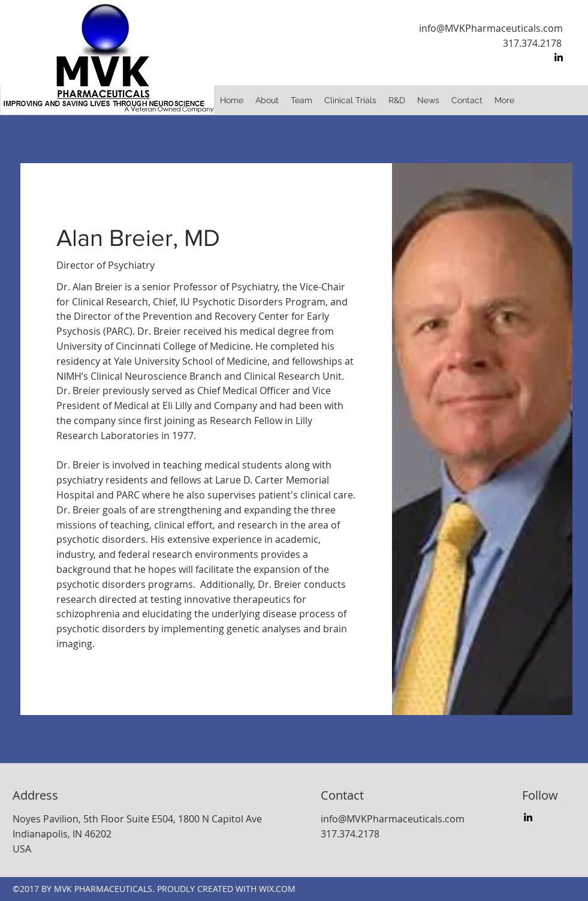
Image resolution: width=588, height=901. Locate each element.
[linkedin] (559, 57)
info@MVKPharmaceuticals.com (491, 28)
